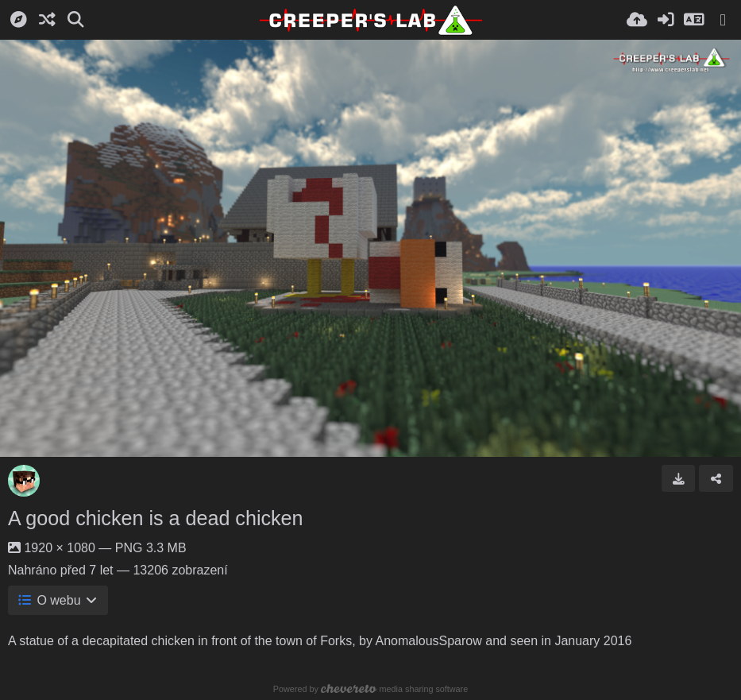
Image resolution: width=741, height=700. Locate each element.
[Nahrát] (637, 20)
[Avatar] (24, 481)
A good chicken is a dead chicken (156, 518)
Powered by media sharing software (370, 689)
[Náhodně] (47, 20)
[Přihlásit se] (666, 20)
